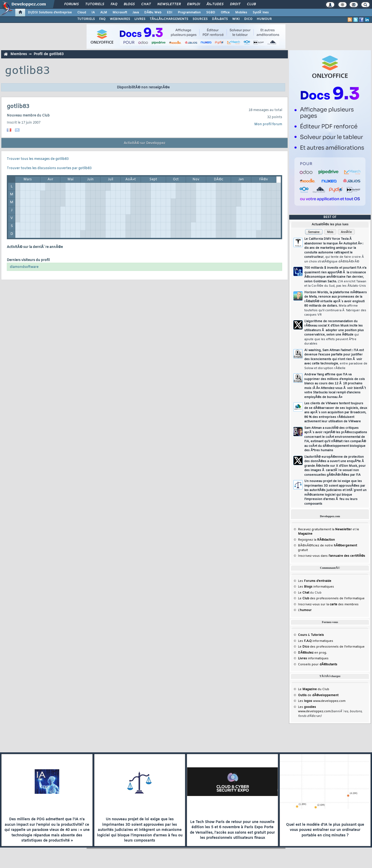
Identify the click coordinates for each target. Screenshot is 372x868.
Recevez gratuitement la (325, 529)
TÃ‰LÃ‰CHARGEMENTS (169, 19)
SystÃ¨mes (261, 13)
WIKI (236, 19)
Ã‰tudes (215, 4)
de (318, 695)
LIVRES (140, 19)
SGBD (211, 13)
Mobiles (241, 13)
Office (225, 13)
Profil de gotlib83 (49, 54)
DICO (248, 19)
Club (251, 4)
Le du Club (314, 689)
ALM (104, 13)
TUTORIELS (86, 19)
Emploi (194, 4)
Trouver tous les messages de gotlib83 (38, 159)
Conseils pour (318, 665)
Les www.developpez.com (322, 701)
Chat (146, 4)
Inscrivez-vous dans (332, 556)
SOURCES (200, 19)
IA (93, 13)
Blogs (129, 4)
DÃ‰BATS (220, 19)
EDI (170, 13)
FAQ (114, 4)
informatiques (313, 659)
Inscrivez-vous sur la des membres (328, 604)
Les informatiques (316, 587)
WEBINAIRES (120, 19)
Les (315, 581)
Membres (19, 54)
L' (305, 610)
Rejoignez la (316, 540)
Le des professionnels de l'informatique (331, 598)
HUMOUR (264, 19)
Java (136, 13)
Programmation (189, 13)
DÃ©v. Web (153, 13)
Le (304, 593)
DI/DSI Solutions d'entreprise (50, 13)
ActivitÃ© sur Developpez (144, 143)
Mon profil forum (268, 124)
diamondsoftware (24, 267)
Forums (71, 4)
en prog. (312, 653)
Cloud (82, 13)
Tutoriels (95, 4)
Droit (235, 4)
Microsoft (120, 13)
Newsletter (169, 4)
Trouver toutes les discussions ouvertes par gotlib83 (49, 168)
